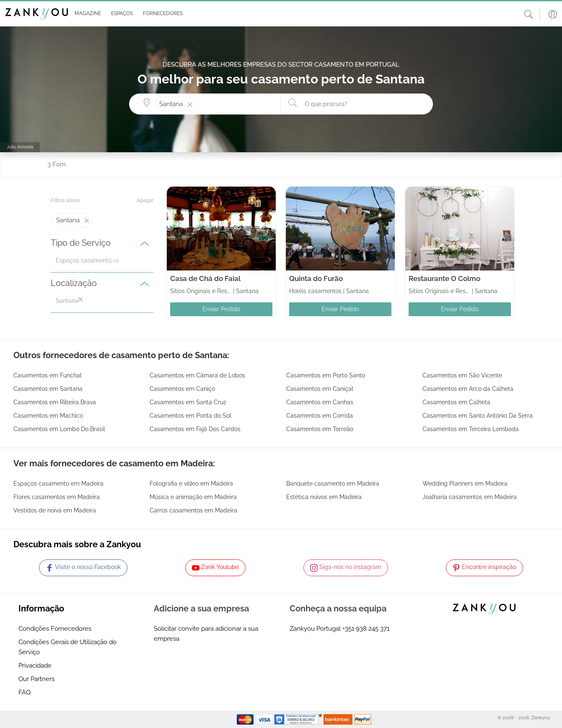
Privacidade (35, 666)
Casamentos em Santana (48, 389)
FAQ (25, 692)
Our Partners (36, 679)
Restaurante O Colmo (444, 278)
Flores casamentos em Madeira (57, 497)
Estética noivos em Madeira (324, 497)
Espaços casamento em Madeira (58, 484)
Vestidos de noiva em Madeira (55, 510)
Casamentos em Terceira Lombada (471, 429)
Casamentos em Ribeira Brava (55, 402)
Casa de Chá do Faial (205, 278)
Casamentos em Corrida (320, 416)
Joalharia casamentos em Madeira (470, 497)
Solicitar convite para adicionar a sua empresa (206, 634)
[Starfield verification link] (299, 719)
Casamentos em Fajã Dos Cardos (195, 429)
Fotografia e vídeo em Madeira (191, 484)
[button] (86, 14)
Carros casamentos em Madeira (193, 510)
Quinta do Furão (316, 278)
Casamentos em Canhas (320, 402)
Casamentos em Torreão (320, 429)
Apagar (145, 200)
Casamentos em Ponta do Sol (190, 416)
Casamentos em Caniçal (320, 389)
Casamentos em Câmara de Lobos (197, 375)
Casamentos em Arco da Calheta (468, 389)
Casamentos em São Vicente (462, 375)
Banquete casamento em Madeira (333, 484)
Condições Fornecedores (55, 629)
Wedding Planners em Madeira (465, 484)
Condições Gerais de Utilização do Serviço (67, 647)
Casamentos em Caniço (182, 389)
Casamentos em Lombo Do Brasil (59, 429)
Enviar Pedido (221, 309)
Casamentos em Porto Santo (326, 375)
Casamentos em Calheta (456, 402)
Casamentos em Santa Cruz (188, 402)
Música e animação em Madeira (193, 497)
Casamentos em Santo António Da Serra (478, 416)
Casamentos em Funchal (48, 375)
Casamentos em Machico (48, 416)
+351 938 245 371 (366, 629)
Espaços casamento (84, 260)
